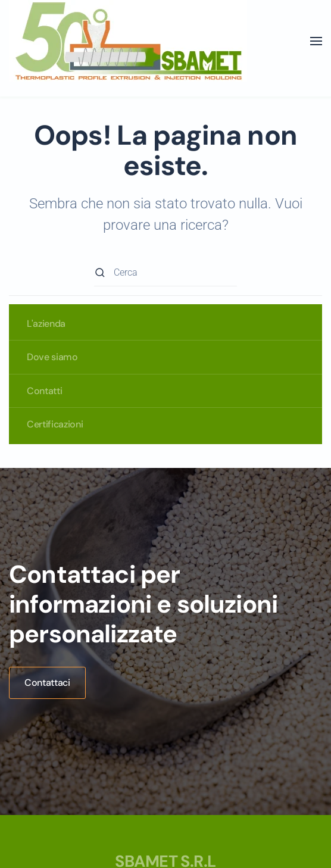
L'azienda (46, 324)
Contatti (44, 391)
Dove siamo (52, 357)
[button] (316, 41)
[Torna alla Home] (128, 41)
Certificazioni (55, 424)
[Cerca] (165, 273)
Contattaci (47, 683)
